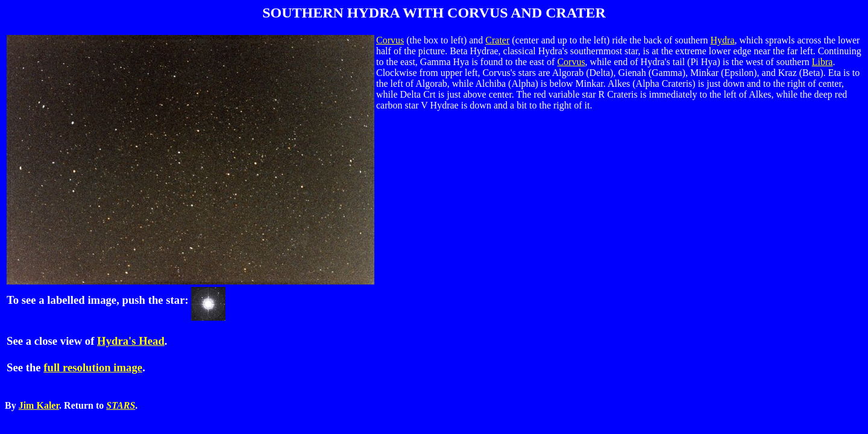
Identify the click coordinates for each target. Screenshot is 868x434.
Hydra (723, 40)
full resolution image (93, 367)
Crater (497, 40)
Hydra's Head (131, 341)
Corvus (390, 40)
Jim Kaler (39, 405)
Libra (822, 62)
